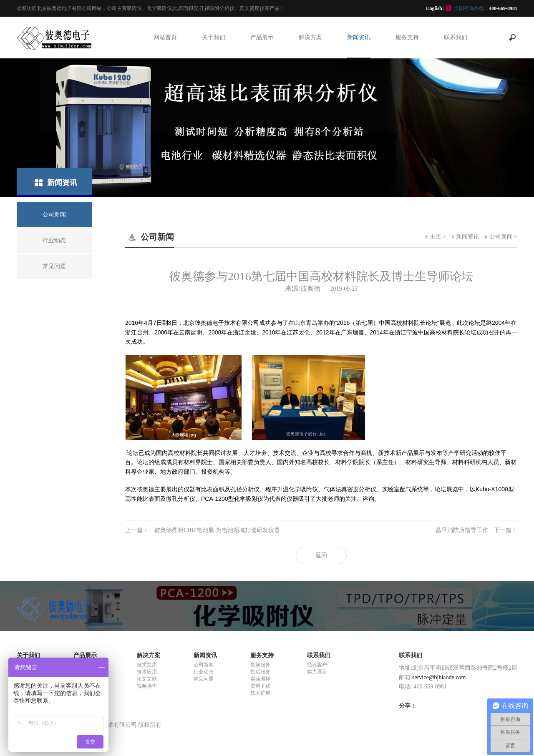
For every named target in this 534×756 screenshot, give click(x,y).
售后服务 (260, 672)
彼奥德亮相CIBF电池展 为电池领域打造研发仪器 (203, 530)
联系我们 (456, 37)
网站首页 (165, 37)
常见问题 (204, 679)
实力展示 (317, 672)
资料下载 (260, 686)
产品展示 (262, 37)
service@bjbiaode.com (439, 677)
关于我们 (214, 37)
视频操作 (147, 686)
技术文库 (147, 665)
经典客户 (317, 665)
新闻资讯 (359, 37)
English (434, 8)
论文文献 (147, 679)
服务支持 (407, 37)
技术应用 (147, 672)
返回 (321, 555)
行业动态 (204, 672)
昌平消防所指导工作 (476, 530)
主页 (436, 237)
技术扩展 (260, 693)
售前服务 (260, 665)
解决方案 (310, 37)
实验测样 (260, 679)
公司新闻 (501, 237)
